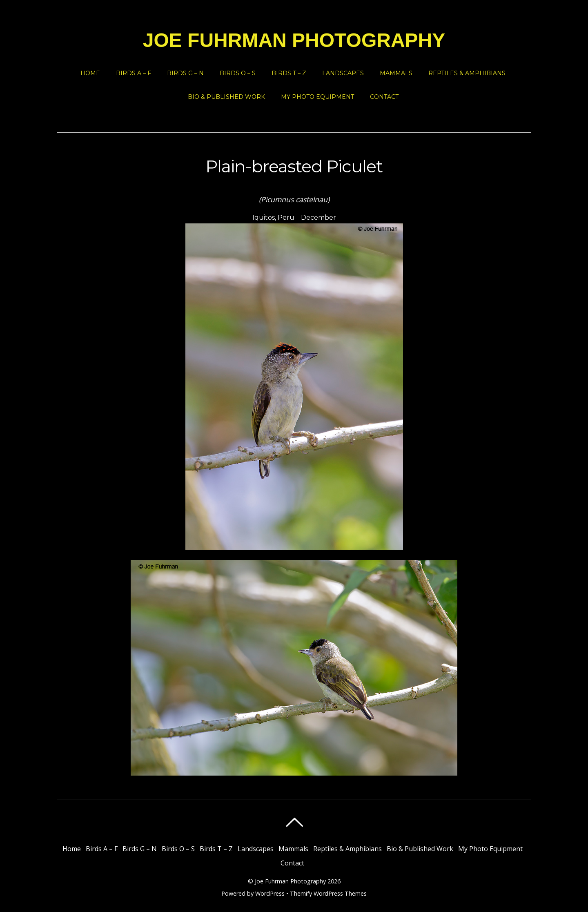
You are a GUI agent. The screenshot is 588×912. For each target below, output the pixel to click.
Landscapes (343, 73)
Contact (384, 97)
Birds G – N (185, 73)
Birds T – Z (289, 73)
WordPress (270, 893)
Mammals (396, 73)
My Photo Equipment (317, 97)
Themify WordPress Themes (328, 893)
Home (90, 73)
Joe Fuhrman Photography (290, 881)
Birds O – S (238, 73)
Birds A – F (134, 73)
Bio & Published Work (226, 97)
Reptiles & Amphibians (467, 73)
